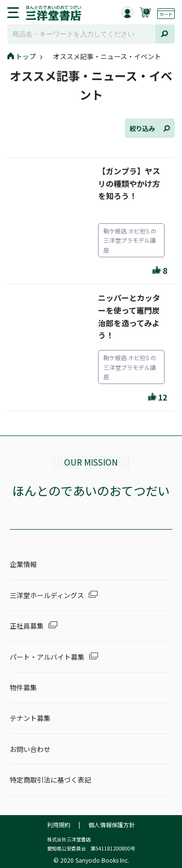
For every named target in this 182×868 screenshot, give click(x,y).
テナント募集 (30, 718)
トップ (22, 56)
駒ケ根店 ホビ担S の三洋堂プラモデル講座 (130, 240)
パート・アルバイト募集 (47, 657)
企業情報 (23, 564)
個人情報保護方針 (112, 825)
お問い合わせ (30, 749)
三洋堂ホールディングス (47, 595)
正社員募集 (27, 626)
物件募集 (23, 687)
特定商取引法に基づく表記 (50, 780)
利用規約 (59, 825)
